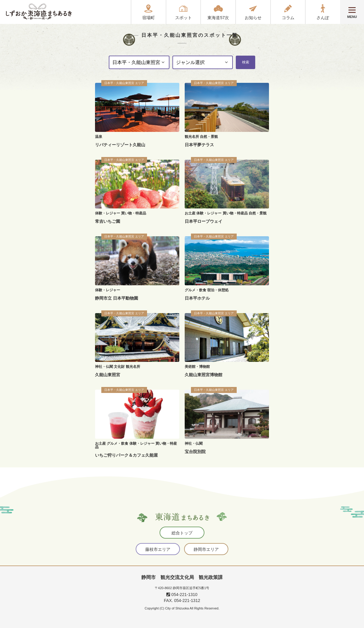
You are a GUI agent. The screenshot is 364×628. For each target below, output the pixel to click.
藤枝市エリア (158, 549)
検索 (246, 62)
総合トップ (182, 533)
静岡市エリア (206, 549)
